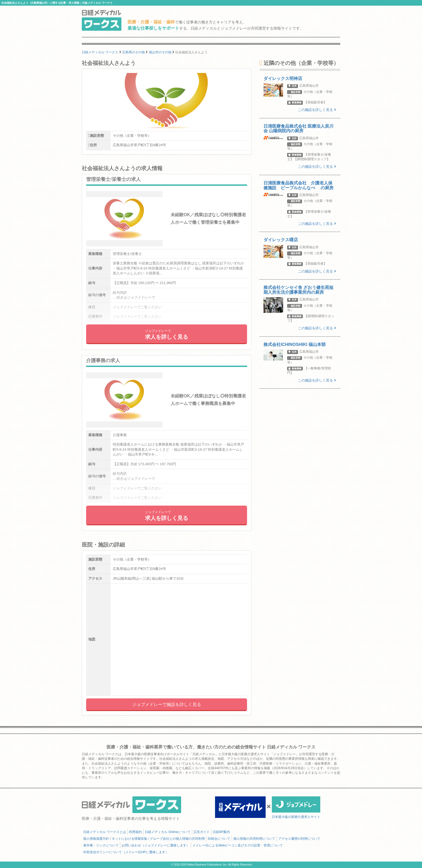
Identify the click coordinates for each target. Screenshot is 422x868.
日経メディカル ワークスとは (105, 832)
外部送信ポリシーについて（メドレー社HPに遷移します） (126, 852)
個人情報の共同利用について (254, 839)
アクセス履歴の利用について (299, 839)
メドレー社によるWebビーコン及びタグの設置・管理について (238, 845)
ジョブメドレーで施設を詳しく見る (167, 704)
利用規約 (135, 832)
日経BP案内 (221, 832)
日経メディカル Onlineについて (168, 832)
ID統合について (219, 839)
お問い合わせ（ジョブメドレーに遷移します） (156, 845)
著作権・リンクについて (101, 845)
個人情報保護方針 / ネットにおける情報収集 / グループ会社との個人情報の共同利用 (144, 839)
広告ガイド (202, 832)
